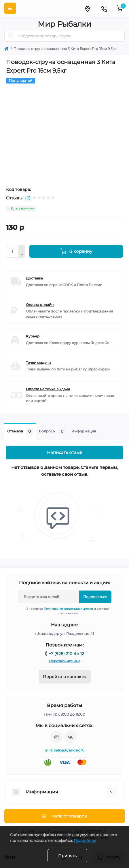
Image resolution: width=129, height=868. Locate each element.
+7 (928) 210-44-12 (66, 654)
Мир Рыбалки (64, 24)
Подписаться (95, 597)
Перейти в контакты (65, 677)
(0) (28, 198)
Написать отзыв (65, 452)
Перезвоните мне (65, 661)
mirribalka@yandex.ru (64, 750)
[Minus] (22, 255)
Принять (67, 856)
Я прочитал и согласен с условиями (68, 611)
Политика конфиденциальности (68, 609)
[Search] (11, 36)
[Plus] (22, 248)
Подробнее (85, 840)
